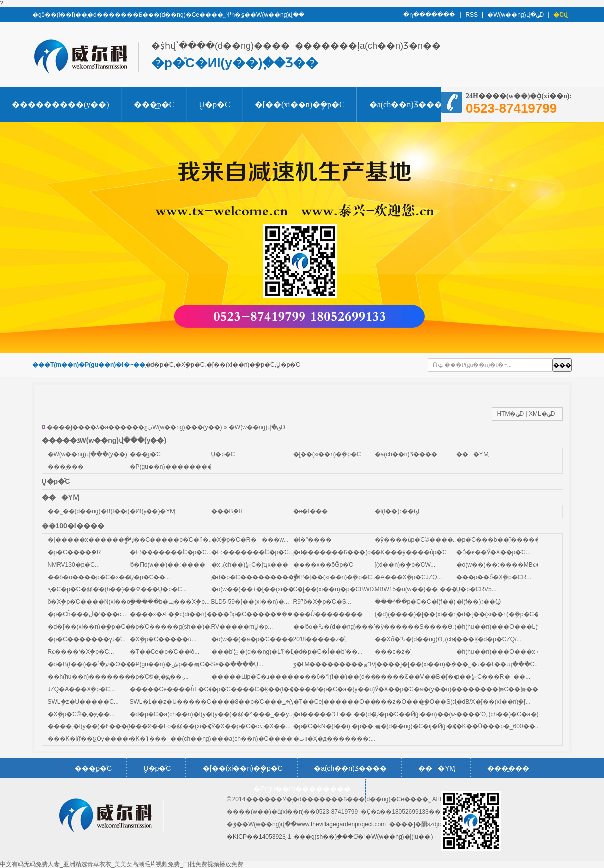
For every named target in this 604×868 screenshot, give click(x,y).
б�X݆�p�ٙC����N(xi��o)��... (98, 602)
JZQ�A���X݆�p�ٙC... (81, 689)
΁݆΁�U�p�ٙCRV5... (477, 589)
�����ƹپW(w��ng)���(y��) (168, 427)
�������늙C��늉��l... (501, 689)
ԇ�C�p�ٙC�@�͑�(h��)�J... (93, 589)
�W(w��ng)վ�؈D (516, 15)
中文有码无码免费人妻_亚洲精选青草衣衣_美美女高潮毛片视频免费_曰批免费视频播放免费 (122, 864)
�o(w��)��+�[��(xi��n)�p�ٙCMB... (272, 589)
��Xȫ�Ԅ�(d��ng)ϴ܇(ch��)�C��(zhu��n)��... (455, 639)
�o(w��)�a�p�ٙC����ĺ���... (265, 639)
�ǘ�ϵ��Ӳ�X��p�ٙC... (494, 552)
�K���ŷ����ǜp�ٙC (411, 552)
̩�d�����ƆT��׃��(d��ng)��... (351, 714)
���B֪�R (227, 511)
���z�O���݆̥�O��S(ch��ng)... (430, 702)
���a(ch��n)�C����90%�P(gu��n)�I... (282, 739)
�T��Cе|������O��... (337, 702)
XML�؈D (542, 414)
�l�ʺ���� (313, 540)
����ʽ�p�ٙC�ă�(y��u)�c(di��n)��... (359, 689)
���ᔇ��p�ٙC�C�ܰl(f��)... (418, 602)
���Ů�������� (328, 614)
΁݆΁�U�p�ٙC (214, 104)
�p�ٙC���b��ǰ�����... (501, 540)
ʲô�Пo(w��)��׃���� (168, 565)
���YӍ (473, 454)
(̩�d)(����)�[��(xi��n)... (419, 614)
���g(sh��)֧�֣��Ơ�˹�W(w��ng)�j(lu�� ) (363, 837)
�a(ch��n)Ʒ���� (410, 104)
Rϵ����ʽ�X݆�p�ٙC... (81, 652)
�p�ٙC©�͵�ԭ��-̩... (159, 677)
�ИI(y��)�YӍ (153, 511)
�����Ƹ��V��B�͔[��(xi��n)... (432, 677)
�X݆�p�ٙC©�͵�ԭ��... (81, 714)
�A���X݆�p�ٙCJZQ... (408, 577)
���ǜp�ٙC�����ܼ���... (254, 614)
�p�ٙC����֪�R (75, 552)
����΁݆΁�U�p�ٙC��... (150, 577)
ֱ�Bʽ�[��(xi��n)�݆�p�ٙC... (335, 577)
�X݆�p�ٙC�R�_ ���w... (250, 540)
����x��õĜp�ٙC (323, 565)
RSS (472, 15)
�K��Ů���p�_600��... (498, 726)
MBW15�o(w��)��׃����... (422, 589)
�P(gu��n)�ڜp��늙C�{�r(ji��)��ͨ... (193, 664)
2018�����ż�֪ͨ (319, 639)
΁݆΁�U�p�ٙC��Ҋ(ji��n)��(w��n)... (426, 714)
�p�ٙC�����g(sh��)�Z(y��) (181, 627)
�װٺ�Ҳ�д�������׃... (334, 739)
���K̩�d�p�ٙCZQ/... (489, 639)
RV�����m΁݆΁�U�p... (242, 627)
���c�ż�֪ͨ (393, 652)
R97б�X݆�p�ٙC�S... (322, 602)
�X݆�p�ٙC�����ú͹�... (163, 639)
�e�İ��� (310, 511)
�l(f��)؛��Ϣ (397, 511)
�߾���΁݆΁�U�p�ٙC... (158, 589)
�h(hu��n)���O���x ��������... (523, 652)
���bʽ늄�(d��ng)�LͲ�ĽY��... (263, 652)
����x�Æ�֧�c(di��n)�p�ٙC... (180, 614)
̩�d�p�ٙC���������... (255, 577)
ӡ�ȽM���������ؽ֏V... (337, 664)
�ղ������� (430, 15)
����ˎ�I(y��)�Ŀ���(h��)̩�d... (104, 726)
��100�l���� (73, 526)
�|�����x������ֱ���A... (99, 540)
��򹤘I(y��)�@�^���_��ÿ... (253, 714)
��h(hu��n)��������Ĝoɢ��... (107, 677)
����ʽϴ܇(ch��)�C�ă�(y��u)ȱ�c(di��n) (526, 714)
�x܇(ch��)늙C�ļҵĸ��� (250, 565)
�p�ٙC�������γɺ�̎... (87, 639)
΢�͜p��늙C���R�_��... (494, 677)
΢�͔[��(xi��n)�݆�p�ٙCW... (405, 565)
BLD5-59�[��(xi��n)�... (250, 602)
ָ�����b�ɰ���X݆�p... (170, 602)
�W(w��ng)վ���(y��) (87, 454)
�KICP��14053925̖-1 (259, 837)
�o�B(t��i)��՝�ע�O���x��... (103, 664)
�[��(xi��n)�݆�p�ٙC (300, 104)
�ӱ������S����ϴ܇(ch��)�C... (434, 627)
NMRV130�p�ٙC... (74, 565)
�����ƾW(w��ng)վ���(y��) (104, 440)
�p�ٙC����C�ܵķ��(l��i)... (257, 689)
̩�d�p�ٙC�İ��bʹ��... (328, 652)
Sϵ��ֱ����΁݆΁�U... (237, 664)
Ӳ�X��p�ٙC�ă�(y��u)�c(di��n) (430, 689)
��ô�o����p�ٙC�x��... (92, 577)
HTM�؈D (511, 414)
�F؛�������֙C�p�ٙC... (171, 552)
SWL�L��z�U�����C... (173, 702)
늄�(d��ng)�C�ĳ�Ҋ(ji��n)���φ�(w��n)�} (449, 726)
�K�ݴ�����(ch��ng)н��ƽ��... (188, 739)
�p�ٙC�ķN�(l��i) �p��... (336, 726)
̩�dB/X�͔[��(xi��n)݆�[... (494, 702)
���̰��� (66, 467)
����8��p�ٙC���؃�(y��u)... (264, 702)
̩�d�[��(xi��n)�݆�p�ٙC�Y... (502, 614)
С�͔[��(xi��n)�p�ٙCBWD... (336, 589)
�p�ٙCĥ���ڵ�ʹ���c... (87, 614)
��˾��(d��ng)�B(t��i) (89, 511)
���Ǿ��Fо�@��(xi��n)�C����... (194, 726)
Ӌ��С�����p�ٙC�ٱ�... (172, 540)
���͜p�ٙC (154, 104)
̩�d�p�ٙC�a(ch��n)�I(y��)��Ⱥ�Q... (191, 714)
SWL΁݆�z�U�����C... (83, 702)
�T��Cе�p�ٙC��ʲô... (165, 652)
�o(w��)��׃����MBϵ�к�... (506, 565)
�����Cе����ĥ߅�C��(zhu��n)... (192, 689)
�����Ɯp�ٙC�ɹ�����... (258, 677)
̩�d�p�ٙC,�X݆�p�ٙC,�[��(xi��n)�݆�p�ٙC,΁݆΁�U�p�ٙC (223, 365)
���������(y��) (61, 104)
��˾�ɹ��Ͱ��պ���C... (498, 664)
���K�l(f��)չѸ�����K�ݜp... (104, 739)
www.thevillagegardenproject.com (341, 824)
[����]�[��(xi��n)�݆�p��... (426, 664)
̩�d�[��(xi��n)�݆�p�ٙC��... (95, 627)
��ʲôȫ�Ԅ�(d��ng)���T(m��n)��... (356, 627)
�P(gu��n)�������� (171, 467)
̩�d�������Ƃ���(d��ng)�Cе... (352, 552)
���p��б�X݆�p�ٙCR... (494, 577)
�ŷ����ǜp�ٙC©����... (416, 540)
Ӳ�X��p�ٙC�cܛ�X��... (251, 726)
